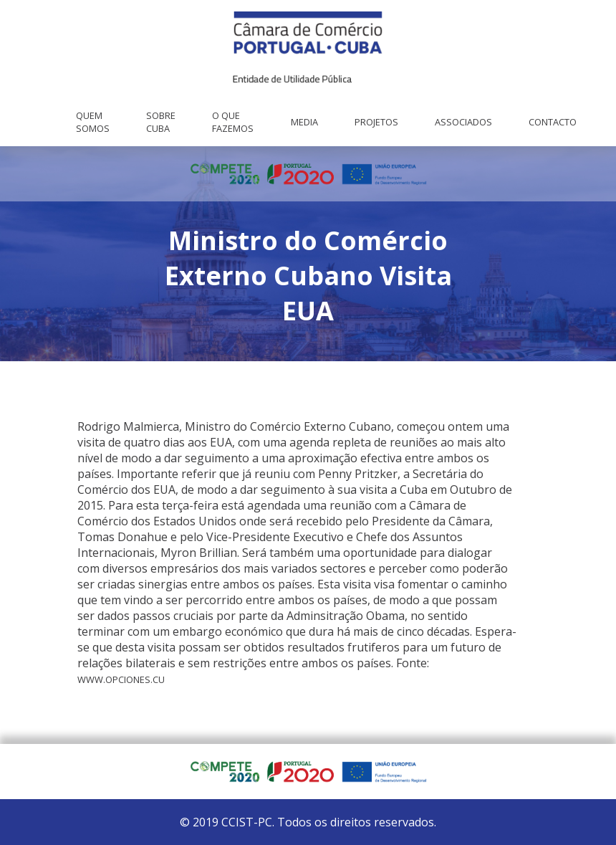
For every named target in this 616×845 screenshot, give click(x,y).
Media (304, 122)
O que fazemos (233, 122)
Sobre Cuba (161, 122)
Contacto (553, 122)
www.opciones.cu (121, 679)
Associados (463, 122)
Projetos (376, 122)
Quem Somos (93, 122)
